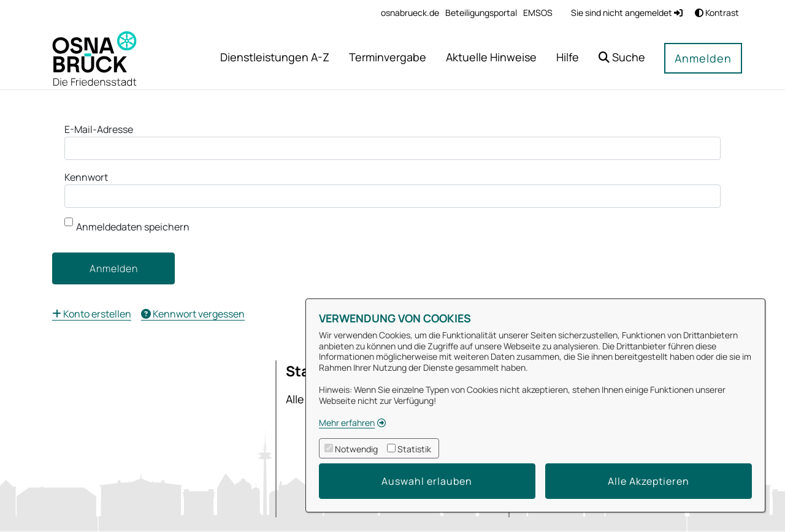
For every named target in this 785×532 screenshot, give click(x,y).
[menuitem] (410, 13)
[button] (622, 59)
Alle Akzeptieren (649, 481)
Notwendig (356, 449)
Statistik (414, 449)
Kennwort (86, 177)
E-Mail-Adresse (99, 129)
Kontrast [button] (717, 13)
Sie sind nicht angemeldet (627, 13)
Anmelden (703, 58)
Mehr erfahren (347, 423)
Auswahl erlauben (427, 481)
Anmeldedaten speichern (127, 226)
